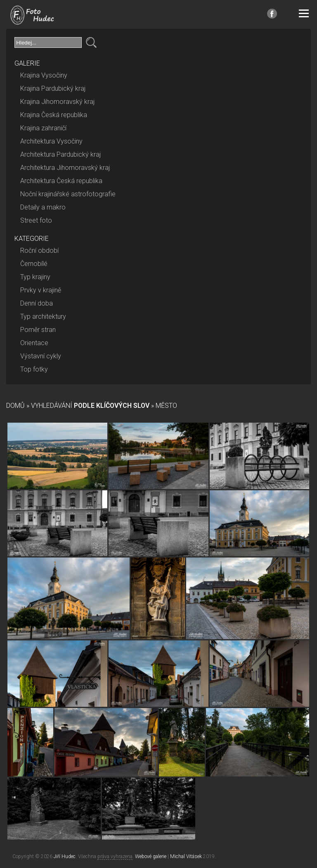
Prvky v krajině (41, 290)
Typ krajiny (35, 277)
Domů (15, 406)
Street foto (36, 220)
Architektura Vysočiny (51, 141)
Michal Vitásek (186, 856)
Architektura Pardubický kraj (60, 154)
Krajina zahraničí (43, 128)
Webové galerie (151, 856)
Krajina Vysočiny (44, 75)
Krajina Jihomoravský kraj (57, 102)
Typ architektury (43, 316)
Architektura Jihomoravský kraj (65, 168)
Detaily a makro (43, 207)
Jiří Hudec (65, 856)
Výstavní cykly (41, 356)
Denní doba (37, 303)
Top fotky (34, 369)
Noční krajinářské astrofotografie (68, 194)
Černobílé (34, 264)
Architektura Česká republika (61, 181)
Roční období (39, 251)
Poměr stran (38, 330)
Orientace (34, 343)
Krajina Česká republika (54, 115)
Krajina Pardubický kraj (53, 88)
